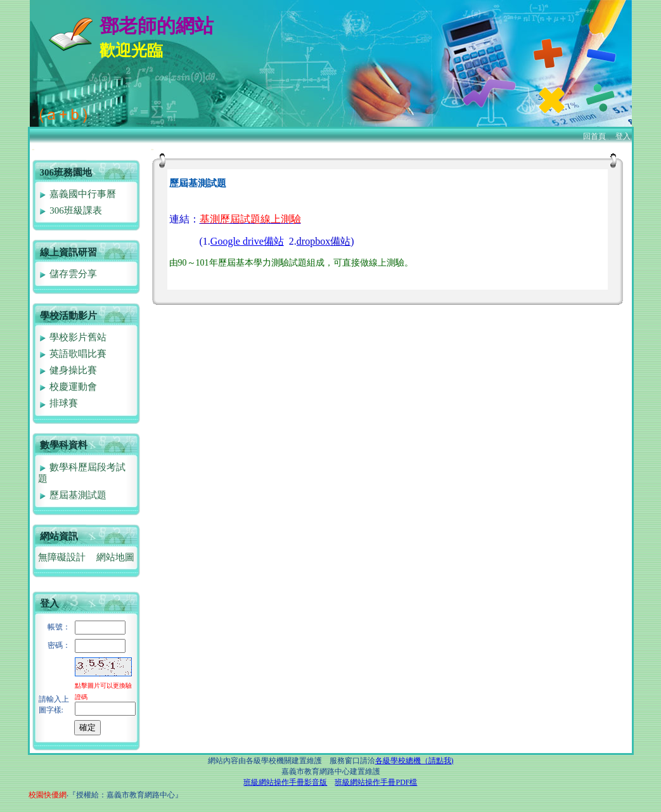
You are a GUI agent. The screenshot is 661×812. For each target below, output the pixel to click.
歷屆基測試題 (73, 495)
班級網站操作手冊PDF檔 (376, 782)
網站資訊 (59, 536)
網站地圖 (115, 557)
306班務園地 (66, 172)
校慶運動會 (68, 387)
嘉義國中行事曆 (77, 194)
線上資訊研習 (68, 252)
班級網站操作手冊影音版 (285, 782)
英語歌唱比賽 (73, 354)
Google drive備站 (247, 241)
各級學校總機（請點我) (414, 761)
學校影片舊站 (73, 337)
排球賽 (58, 403)
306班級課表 (70, 210)
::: (33, 149)
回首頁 (594, 136)
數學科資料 (64, 445)
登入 (623, 136)
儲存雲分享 (68, 274)
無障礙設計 (62, 557)
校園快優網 (48, 795)
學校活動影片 (68, 316)
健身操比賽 (68, 370)
